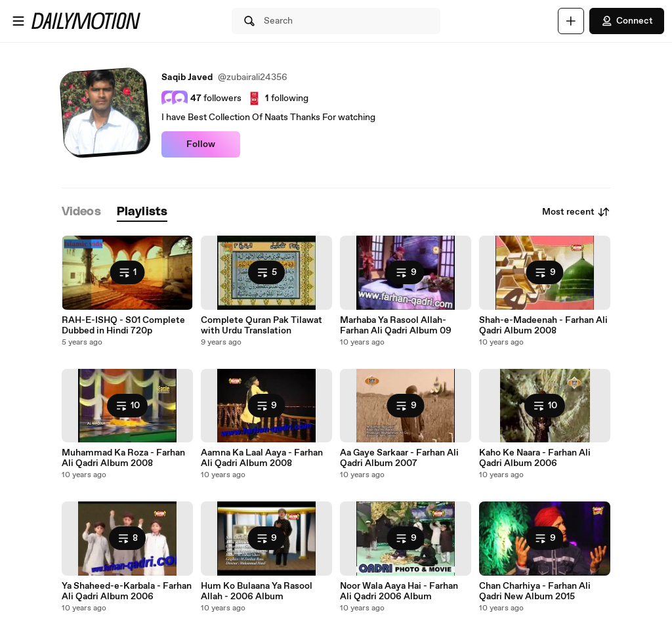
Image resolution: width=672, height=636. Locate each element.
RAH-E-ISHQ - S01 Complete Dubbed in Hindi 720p (123, 326)
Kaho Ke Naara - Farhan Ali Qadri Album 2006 (535, 458)
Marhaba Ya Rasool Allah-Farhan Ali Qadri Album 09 (396, 326)
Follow (201, 144)
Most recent (576, 212)
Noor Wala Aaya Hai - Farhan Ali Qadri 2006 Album (399, 591)
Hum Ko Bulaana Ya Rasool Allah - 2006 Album (257, 591)
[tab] (81, 212)
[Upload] (571, 21)
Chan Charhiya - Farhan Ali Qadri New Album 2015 (535, 591)
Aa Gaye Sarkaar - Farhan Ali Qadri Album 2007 (399, 458)
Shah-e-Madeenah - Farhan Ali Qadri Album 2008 (543, 326)
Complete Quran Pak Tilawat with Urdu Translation (262, 326)
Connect (627, 21)
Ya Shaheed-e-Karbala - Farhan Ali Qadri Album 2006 (127, 591)
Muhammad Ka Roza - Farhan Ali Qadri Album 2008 (123, 458)
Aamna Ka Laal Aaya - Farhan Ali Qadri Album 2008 (262, 458)
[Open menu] (18, 21)
